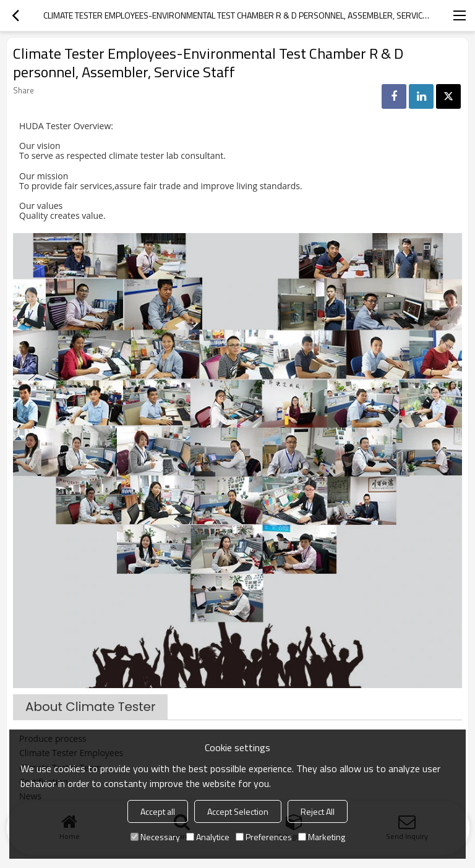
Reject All (318, 811)
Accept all (158, 811)
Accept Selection (238, 811)
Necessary (155, 837)
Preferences (264, 837)
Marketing (322, 837)
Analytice (208, 837)
